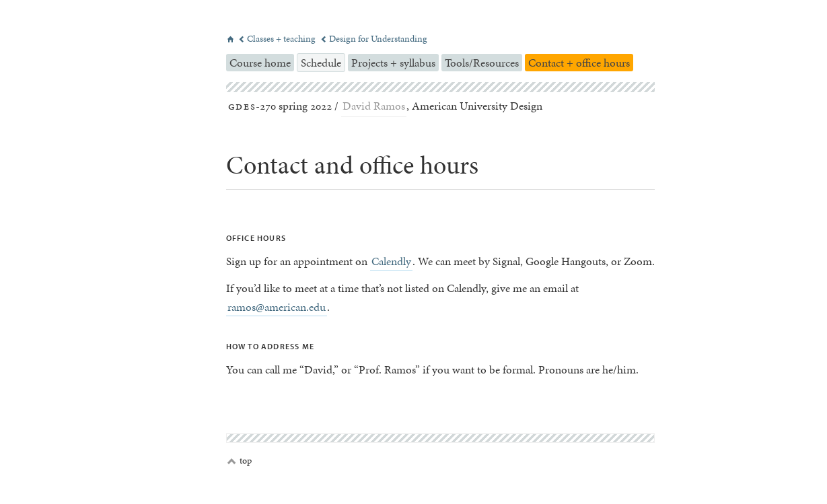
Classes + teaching (278, 39)
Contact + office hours (579, 63)
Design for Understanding (374, 39)
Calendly (391, 261)
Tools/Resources (482, 63)
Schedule (321, 63)
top (240, 461)
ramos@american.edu (277, 307)
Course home (260, 63)
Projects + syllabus (393, 63)
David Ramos (374, 106)
